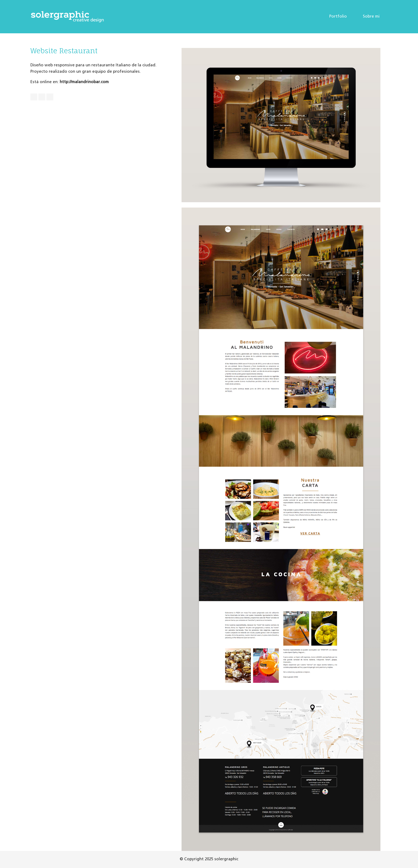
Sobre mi (371, 17)
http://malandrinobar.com (84, 82)
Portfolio (338, 17)
